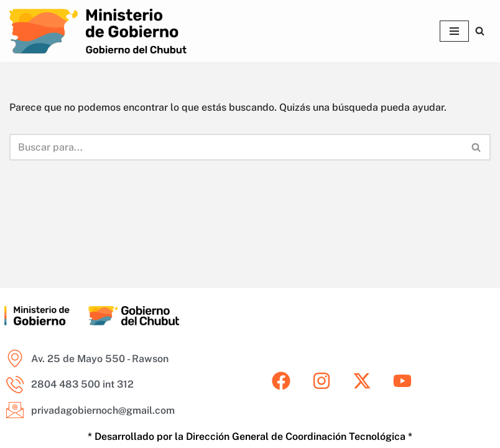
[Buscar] (480, 31)
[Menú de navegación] (454, 31)
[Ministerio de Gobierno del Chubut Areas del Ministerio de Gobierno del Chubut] (98, 31)
